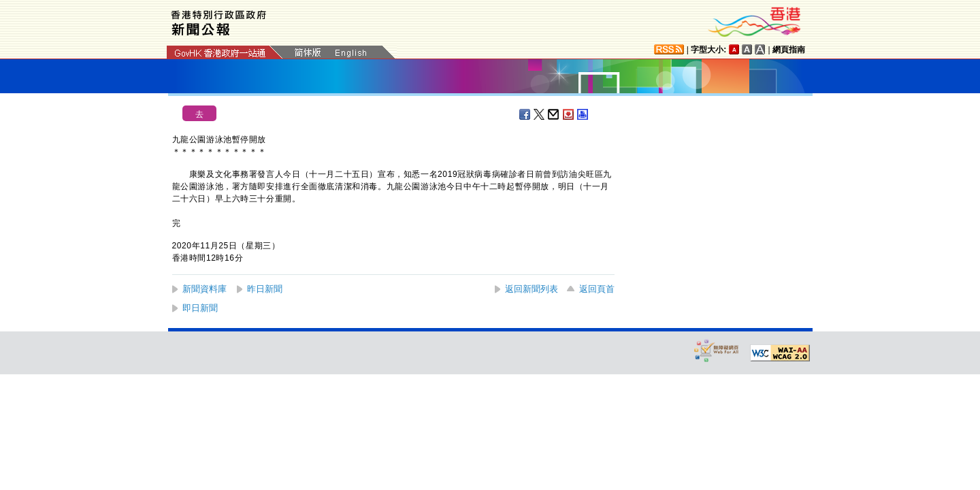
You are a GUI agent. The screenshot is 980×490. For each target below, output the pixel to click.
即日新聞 (200, 308)
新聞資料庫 (205, 289)
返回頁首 (597, 289)
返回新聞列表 (532, 289)
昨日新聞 (265, 289)
